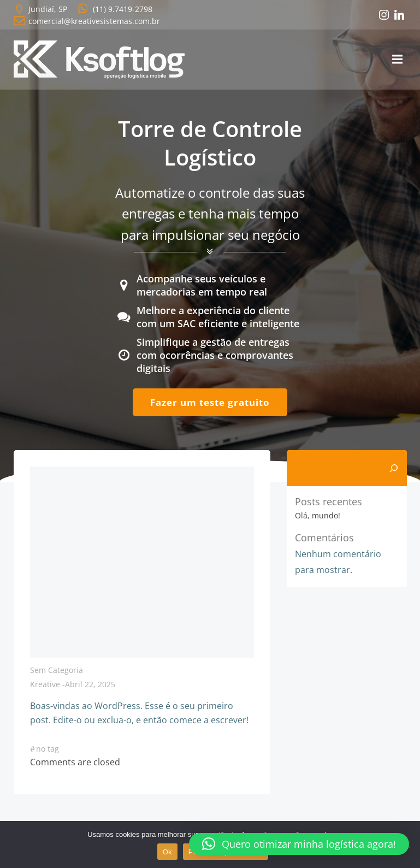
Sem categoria (57, 670)
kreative (45, 684)
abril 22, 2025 (90, 684)
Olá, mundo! (318, 515)
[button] (299, 844)
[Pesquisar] (394, 468)
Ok (167, 852)
